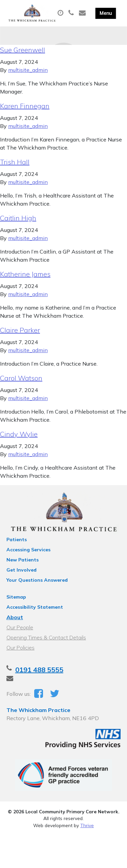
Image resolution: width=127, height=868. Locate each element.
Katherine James (25, 274)
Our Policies (20, 648)
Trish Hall (15, 162)
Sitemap (16, 597)
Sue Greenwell (23, 50)
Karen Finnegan (25, 106)
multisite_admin (28, 70)
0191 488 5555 (39, 670)
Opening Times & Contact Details (46, 637)
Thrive (87, 825)
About (15, 617)
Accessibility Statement (35, 607)
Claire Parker (20, 330)
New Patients (23, 560)
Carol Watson (21, 378)
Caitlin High (18, 218)
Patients (17, 540)
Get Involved (22, 570)
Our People (20, 627)
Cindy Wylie (19, 434)
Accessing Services (28, 550)
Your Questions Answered (37, 580)
